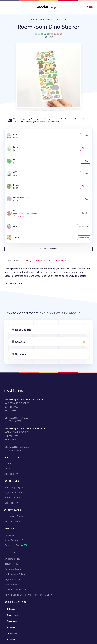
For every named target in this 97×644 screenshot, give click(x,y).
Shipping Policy (12, 559)
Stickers (20, 342)
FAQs (7, 469)
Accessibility (11, 474)
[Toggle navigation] (6, 7)
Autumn (17, 210)
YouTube (13, 633)
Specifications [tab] (43, 261)
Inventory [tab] (61, 261)
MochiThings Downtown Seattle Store (57, 119)
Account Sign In (13, 498)
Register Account (14, 492)
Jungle (17, 238)
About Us (9, 535)
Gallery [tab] (27, 261)
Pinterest (13, 621)
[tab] (31, 110)
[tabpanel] (48, 276)
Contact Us (10, 463)
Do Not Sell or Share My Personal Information (28, 595)
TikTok (12, 639)
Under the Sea (21, 198)
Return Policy (11, 564)
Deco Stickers (23, 330)
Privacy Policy (12, 584)
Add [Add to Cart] (86, 135)
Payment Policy (12, 579)
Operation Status (16, 545)
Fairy (16, 147)
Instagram (13, 615)
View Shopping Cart (15, 487)
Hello (16, 160)
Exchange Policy (13, 569)
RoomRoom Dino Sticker (48, 27)
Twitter (12, 627)
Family (16, 226)
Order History (12, 503)
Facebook (13, 609)
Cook (16, 134)
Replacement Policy (15, 574)
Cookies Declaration (15, 590)
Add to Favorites (48, 249)
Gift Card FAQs (12, 521)
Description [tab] (13, 261)
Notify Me (19, 216)
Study (16, 185)
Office (16, 172)
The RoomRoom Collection (48, 19)
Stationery (21, 354)
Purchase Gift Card (14, 516)
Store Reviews (14, 540)
